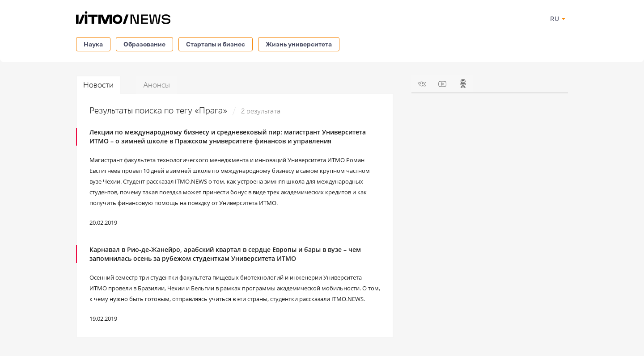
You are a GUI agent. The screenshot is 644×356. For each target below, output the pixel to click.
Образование (144, 44)
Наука (93, 44)
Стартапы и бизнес (216, 44)
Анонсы (157, 85)
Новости (98, 85)
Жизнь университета (299, 44)
